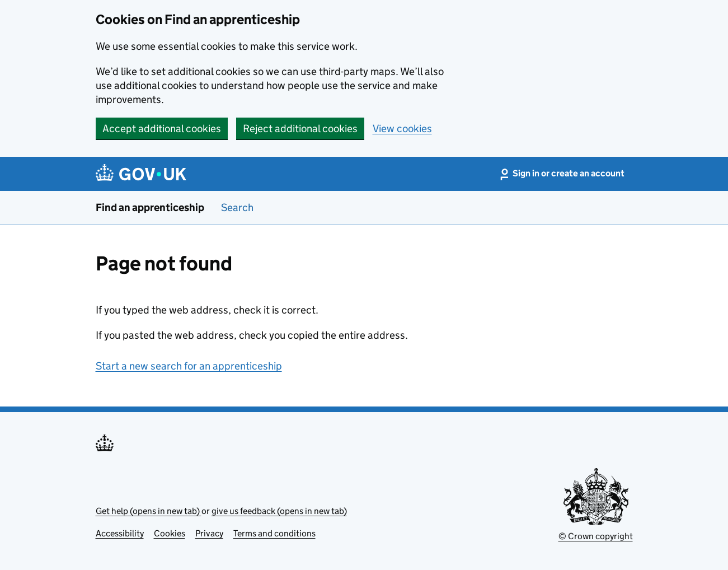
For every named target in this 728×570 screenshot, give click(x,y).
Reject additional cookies (300, 129)
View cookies (402, 129)
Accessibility (120, 533)
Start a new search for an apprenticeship (189, 366)
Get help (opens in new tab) (149, 511)
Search (237, 207)
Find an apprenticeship (150, 207)
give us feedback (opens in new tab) (279, 511)
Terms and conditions (274, 533)
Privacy (209, 533)
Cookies (170, 533)
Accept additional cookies (162, 129)
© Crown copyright (596, 536)
